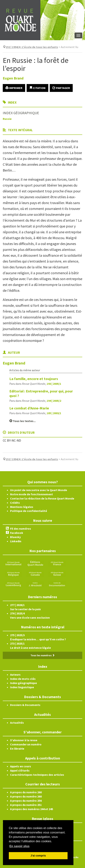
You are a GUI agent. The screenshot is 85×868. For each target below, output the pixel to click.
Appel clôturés (20, 770)
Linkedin (16, 541)
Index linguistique (22, 687)
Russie (7, 119)
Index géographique (23, 683)
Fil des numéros (21, 529)
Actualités (17, 723)
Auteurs (15, 675)
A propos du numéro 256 (26, 801)
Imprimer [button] (14, 88)
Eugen (13, 78)
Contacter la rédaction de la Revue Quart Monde (42, 498)
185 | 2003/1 (54, 413)
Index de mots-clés (23, 679)
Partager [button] (61, 88)
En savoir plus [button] (19, 846)
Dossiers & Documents (25, 705)
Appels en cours (21, 766)
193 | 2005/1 (54, 384)
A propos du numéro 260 (26, 792)
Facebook (17, 533)
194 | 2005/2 (54, 401)
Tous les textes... (22, 421)
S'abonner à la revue (24, 740)
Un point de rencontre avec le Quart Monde (39, 490)
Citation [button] (37, 88)
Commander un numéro (26, 744)
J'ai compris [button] (38, 856)
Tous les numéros (43, 655)
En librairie (17, 749)
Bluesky (15, 537)
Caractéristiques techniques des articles (37, 775)
